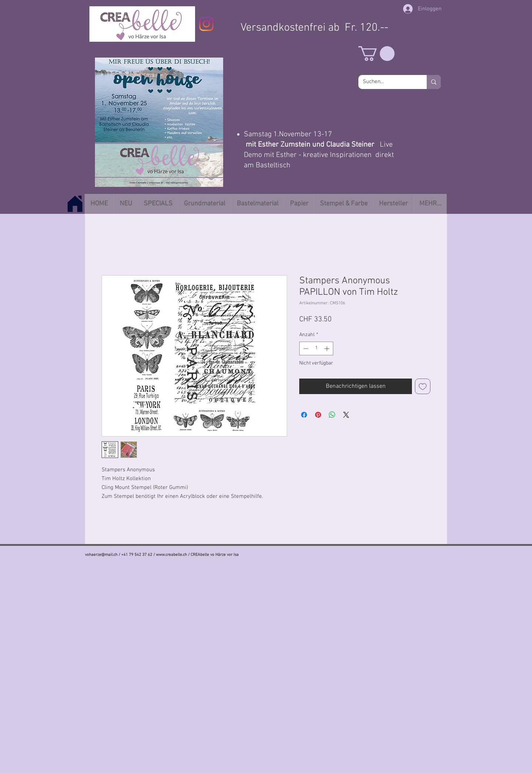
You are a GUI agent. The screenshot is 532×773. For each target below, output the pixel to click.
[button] (376, 54)
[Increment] (328, 348)
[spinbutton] (316, 348)
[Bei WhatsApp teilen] (332, 415)
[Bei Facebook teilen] (304, 415)
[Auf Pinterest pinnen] (318, 415)
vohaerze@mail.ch (101, 555)
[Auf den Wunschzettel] (423, 386)
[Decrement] (305, 348)
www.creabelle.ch (171, 555)
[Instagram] (206, 24)
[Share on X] (346, 415)
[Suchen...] (387, 82)
